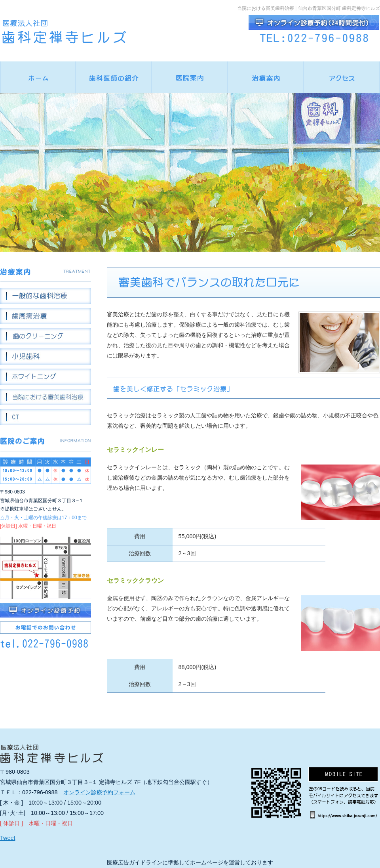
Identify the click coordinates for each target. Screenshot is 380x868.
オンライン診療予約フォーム (99, 792)
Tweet (8, 838)
